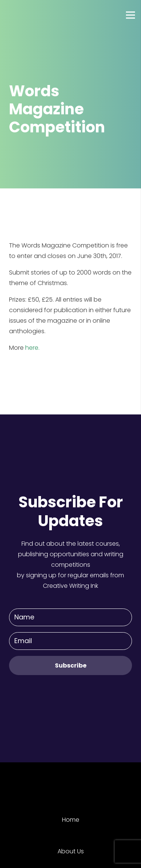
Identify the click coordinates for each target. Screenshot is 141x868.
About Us (71, 851)
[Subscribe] (70, 665)
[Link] (33, 15)
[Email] (70, 641)
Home (71, 820)
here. (32, 348)
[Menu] (130, 15)
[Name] (70, 617)
